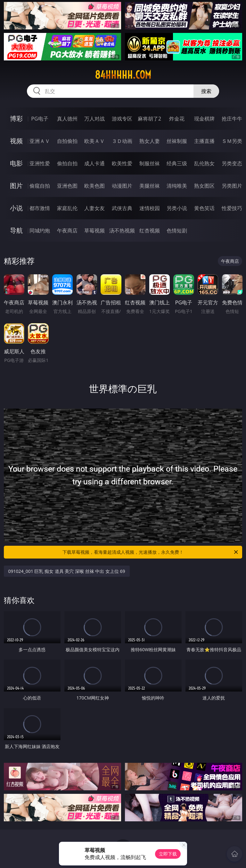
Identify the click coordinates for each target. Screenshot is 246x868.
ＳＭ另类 (232, 141)
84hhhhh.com (123, 75)
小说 (16, 208)
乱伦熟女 (204, 163)
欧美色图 (94, 186)
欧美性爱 (122, 163)
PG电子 (40, 119)
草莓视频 (94, 231)
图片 (16, 186)
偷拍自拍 (67, 163)
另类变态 (232, 163)
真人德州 (67, 119)
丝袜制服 (177, 141)
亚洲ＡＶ (40, 141)
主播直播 (204, 141)
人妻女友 (94, 208)
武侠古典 (122, 208)
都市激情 (40, 208)
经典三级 (177, 163)
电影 (16, 163)
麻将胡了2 (149, 119)
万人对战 (94, 119)
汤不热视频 (122, 231)
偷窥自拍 (40, 186)
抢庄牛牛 (232, 119)
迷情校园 (150, 208)
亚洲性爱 (40, 163)
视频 (16, 141)
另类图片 (232, 186)
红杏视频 (150, 231)
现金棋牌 (204, 119)
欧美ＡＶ (94, 141)
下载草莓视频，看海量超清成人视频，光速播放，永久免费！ (151, 552)
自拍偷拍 (67, 141)
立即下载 (168, 854)
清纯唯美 (177, 186)
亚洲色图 (67, 186)
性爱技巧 (232, 208)
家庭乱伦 (67, 208)
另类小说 (177, 208)
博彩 (16, 118)
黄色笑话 (204, 208)
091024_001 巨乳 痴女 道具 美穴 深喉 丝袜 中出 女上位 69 (67, 571)
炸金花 (177, 119)
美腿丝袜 (150, 186)
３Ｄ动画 (122, 141)
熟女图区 (204, 186)
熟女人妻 (150, 141)
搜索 (206, 91)
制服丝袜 (150, 163)
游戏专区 (122, 119)
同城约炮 (40, 231)
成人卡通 (94, 163)
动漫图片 (122, 186)
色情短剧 (177, 231)
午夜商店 (67, 231)
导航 (16, 230)
